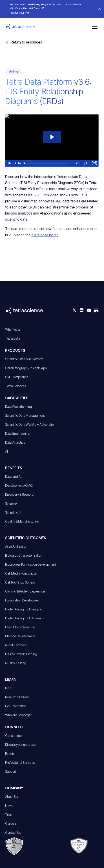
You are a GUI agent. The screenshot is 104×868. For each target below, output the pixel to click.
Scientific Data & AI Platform (24, 359)
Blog (8, 688)
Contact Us (13, 832)
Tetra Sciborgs (15, 386)
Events (10, 754)
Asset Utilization (16, 546)
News (9, 806)
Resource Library (17, 697)
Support (11, 771)
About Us (11, 797)
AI (7, 451)
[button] (94, 27)
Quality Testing (16, 663)
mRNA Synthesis (16, 645)
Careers (11, 824)
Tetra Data (13, 338)
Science (11, 503)
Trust (9, 815)
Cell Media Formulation (21, 573)
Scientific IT (13, 512)
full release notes (45, 235)
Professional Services (20, 763)
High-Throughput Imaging (24, 609)
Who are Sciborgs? (18, 715)
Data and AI (13, 476)
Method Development (20, 636)
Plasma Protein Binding (21, 654)
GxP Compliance (17, 377)
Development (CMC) (19, 485)
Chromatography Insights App (26, 368)
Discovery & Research (20, 494)
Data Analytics (15, 442)
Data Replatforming (19, 407)
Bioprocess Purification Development (31, 564)
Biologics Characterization (24, 555)
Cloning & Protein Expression (25, 591)
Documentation (16, 706)
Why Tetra (12, 329)
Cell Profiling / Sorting (20, 582)
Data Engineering (17, 433)
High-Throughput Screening (25, 618)
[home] (20, 27)
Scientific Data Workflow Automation (30, 424)
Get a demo (13, 736)
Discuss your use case (20, 745)
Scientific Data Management (25, 416)
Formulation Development (23, 600)
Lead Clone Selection (20, 627)
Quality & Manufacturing (22, 521)
